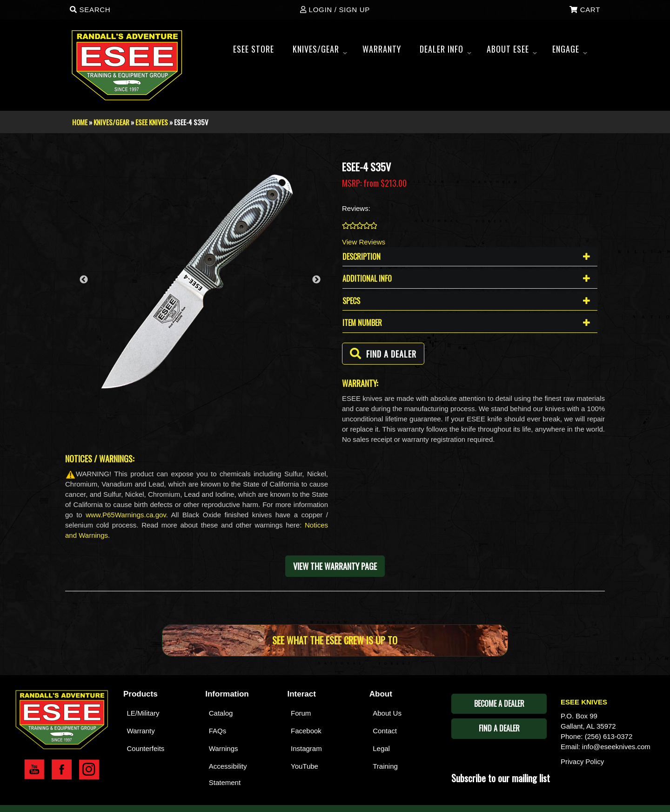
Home (80, 122)
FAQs (218, 731)
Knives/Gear (320, 52)
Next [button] (316, 280)
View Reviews (364, 242)
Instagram (306, 748)
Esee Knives (152, 122)
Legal (381, 748)
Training (385, 766)
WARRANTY (382, 49)
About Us (387, 713)
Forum (301, 713)
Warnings (224, 748)
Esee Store (254, 49)
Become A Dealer (499, 704)
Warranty (141, 731)
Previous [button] (84, 280)
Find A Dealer (499, 728)
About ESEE (512, 52)
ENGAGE (570, 52)
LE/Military (143, 713)
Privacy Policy (582, 761)
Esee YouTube (34, 770)
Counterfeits (146, 748)
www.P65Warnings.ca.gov (126, 515)
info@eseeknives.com (616, 747)
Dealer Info (446, 52)
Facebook (306, 731)
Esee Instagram (89, 770)
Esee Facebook (62, 770)
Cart (585, 10)
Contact (385, 731)
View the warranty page (335, 566)
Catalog (221, 713)
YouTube (305, 766)
